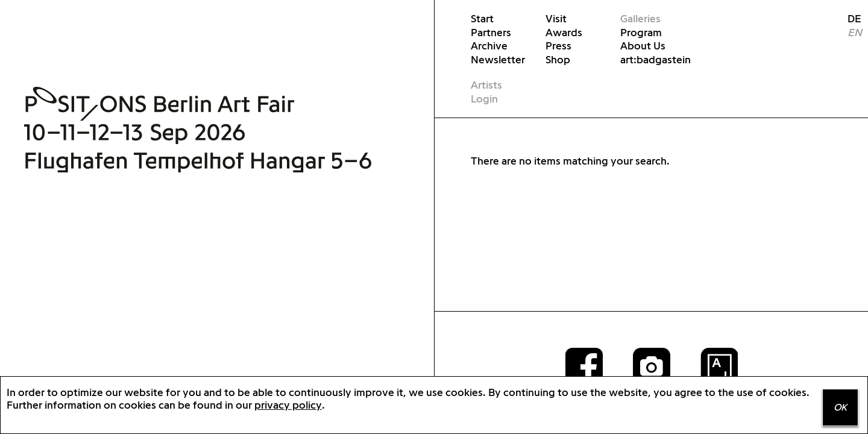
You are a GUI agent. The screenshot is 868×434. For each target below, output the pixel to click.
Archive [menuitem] (489, 46)
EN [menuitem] (855, 32)
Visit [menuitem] (556, 18)
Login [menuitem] (484, 99)
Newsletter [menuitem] (498, 59)
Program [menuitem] (641, 32)
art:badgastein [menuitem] (656, 59)
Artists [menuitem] (486, 85)
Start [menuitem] (482, 18)
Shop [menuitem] (558, 59)
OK (840, 407)
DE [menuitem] (850, 18)
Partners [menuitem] (491, 32)
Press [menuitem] (558, 46)
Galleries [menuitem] (640, 18)
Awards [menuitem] (564, 32)
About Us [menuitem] (643, 46)
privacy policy (288, 405)
